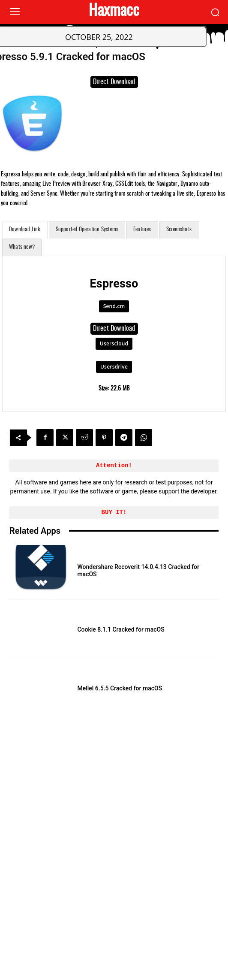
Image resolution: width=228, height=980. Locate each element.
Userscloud (114, 343)
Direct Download (114, 82)
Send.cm (114, 306)
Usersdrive (114, 367)
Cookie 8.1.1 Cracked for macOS (121, 629)
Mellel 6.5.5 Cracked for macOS (120, 688)
